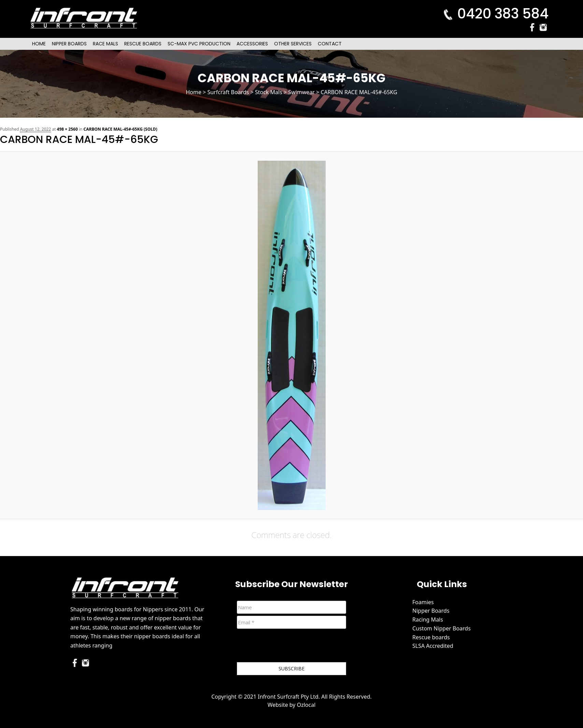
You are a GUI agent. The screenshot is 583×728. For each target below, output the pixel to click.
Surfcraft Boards (228, 92)
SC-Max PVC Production (199, 44)
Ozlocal (306, 705)
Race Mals (105, 44)
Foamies (423, 602)
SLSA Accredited (433, 646)
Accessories (252, 44)
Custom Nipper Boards (442, 628)
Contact (330, 44)
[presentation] (289, 647)
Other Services (293, 44)
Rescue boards (431, 637)
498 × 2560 (67, 129)
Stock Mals (269, 92)
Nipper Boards (69, 44)
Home (39, 44)
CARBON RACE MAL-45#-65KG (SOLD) (120, 129)
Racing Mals (428, 620)
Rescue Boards (143, 44)
